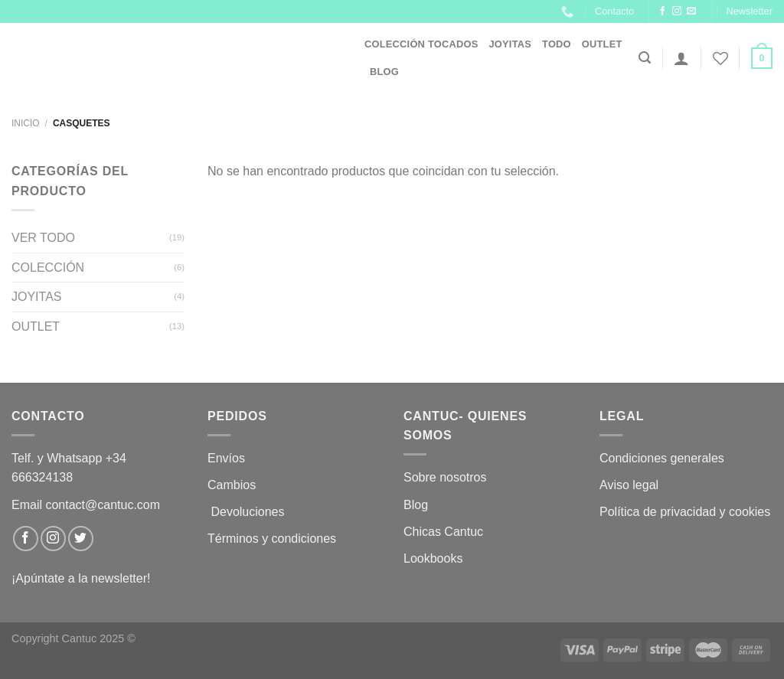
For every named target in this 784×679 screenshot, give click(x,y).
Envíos (226, 458)
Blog (384, 72)
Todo (557, 44)
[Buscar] (645, 58)
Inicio (26, 123)
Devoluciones (248, 512)
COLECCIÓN (48, 268)
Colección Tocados (421, 44)
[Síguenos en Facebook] (662, 11)
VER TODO (43, 238)
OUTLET (602, 44)
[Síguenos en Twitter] (81, 539)
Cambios (232, 485)
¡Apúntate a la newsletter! (81, 578)
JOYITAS (510, 44)
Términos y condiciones (274, 539)
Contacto (614, 11)
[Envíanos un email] (691, 11)
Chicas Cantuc (443, 532)
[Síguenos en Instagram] (677, 11)
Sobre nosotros (445, 477)
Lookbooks (433, 558)
